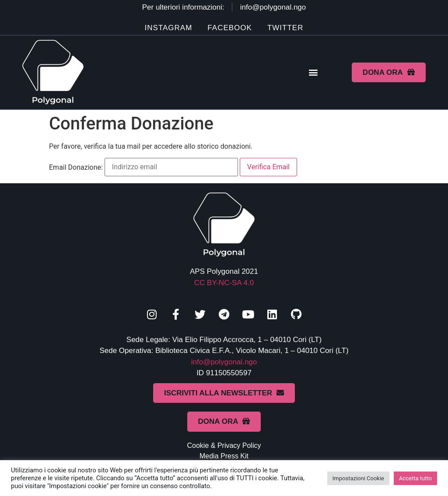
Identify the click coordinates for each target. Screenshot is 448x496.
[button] (313, 72)
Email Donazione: (76, 168)
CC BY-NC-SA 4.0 (224, 283)
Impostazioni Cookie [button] (358, 478)
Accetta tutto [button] (415, 478)
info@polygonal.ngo (224, 362)
